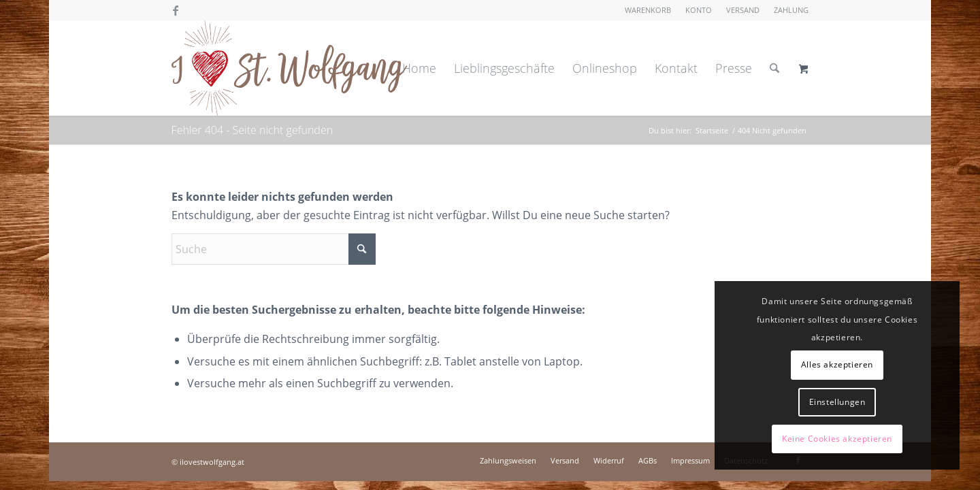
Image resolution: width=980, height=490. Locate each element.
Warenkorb (648, 10)
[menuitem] (648, 10)
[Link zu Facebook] (176, 10)
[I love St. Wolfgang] (289, 68)
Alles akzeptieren (837, 364)
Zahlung (791, 10)
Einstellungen (837, 402)
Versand (743, 10)
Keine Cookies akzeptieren (837, 439)
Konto (699, 10)
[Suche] (774, 68)
